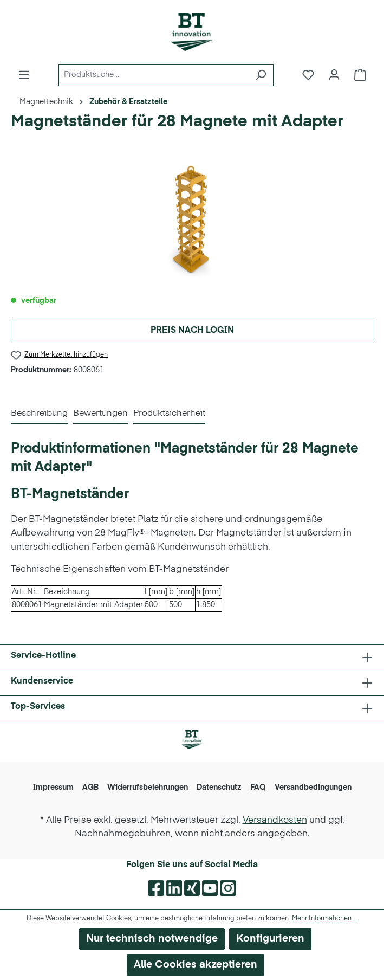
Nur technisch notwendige (152, 939)
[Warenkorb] (360, 75)
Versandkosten (275, 820)
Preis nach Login (192, 331)
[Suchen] (261, 75)
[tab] (39, 414)
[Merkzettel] (308, 75)
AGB (90, 788)
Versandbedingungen (313, 788)
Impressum (53, 788)
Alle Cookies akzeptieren (196, 965)
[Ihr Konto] (334, 75)
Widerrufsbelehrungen (148, 788)
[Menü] (24, 75)
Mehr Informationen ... (325, 919)
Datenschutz (219, 788)
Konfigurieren (270, 939)
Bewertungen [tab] (100, 414)
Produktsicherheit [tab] (169, 414)
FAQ (258, 788)
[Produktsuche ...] (154, 75)
